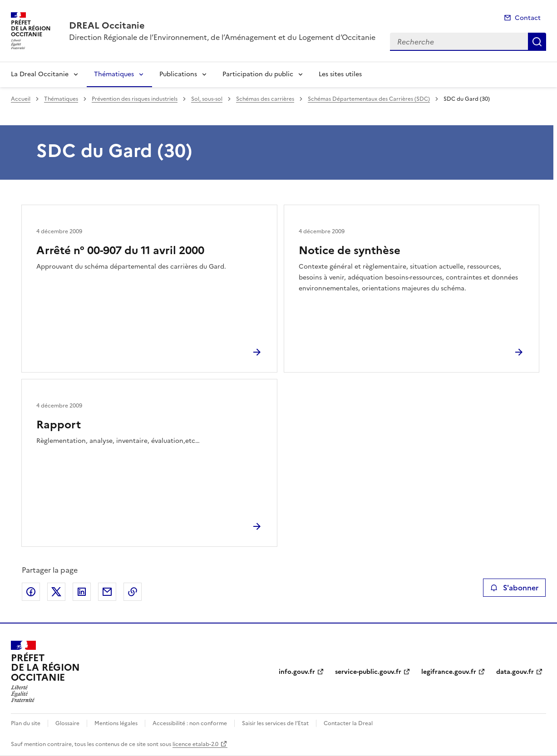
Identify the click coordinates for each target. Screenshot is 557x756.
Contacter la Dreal (348, 723)
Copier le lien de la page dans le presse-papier (133, 592)
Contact (528, 18)
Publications (178, 74)
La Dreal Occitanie (40, 74)
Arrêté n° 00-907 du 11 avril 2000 (120, 250)
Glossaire (67, 723)
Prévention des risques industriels (135, 99)
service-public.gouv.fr (368, 672)
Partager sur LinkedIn (82, 592)
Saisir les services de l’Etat (275, 723)
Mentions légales (116, 723)
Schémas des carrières (265, 99)
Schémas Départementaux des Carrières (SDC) (369, 99)
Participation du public (258, 74)
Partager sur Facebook (31, 592)
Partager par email (107, 592)
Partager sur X (56, 592)
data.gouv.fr (515, 672)
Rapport (59, 425)
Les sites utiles (340, 74)
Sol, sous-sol (207, 99)
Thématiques (114, 74)
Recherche (537, 42)
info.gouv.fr (297, 672)
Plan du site (26, 723)
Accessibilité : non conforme (190, 723)
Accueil (21, 99)
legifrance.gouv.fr (449, 672)
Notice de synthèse (350, 250)
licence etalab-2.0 (195, 744)
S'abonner (514, 588)
